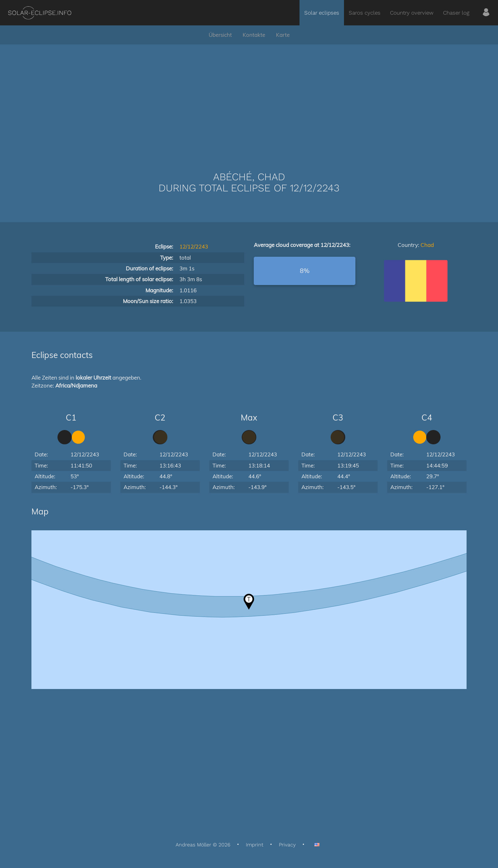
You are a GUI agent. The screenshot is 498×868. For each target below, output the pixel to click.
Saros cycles (365, 13)
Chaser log (456, 13)
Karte (283, 35)
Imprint (255, 845)
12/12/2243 (194, 246)
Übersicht (220, 35)
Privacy (287, 845)
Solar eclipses (322, 13)
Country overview (412, 13)
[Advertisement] (249, 98)
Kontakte (254, 35)
